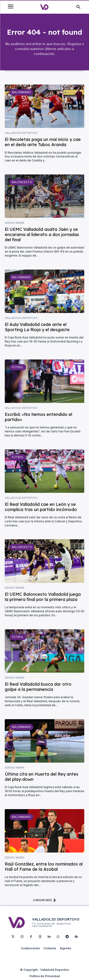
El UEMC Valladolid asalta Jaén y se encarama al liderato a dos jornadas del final (42, 234)
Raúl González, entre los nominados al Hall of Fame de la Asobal (44, 867)
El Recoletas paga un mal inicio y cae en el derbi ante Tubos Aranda (43, 142)
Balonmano (21, 92)
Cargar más (44, 900)
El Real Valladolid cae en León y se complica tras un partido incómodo (41, 507)
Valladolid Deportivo (21, 133)
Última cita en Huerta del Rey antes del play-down (42, 777)
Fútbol (18, 367)
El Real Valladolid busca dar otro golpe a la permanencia (38, 687)
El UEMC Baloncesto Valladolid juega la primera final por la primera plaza (43, 597)
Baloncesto (22, 182)
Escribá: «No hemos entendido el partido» (38, 417)
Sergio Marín (14, 223)
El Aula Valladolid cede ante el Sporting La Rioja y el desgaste (37, 327)
